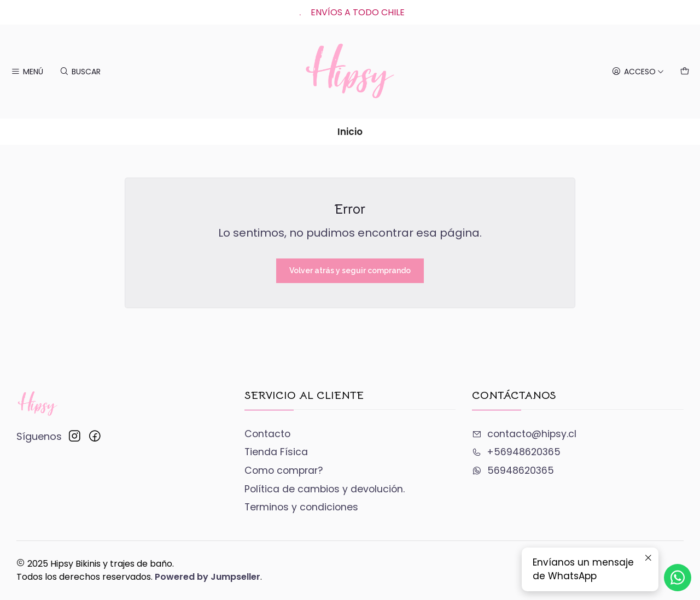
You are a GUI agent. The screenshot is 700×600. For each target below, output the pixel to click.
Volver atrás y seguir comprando (350, 270)
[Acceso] (638, 72)
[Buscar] (80, 72)
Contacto (267, 434)
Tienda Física (276, 452)
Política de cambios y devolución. (325, 489)
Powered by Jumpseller (208, 577)
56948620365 (513, 470)
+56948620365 (516, 452)
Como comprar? (284, 470)
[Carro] (685, 72)
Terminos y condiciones (301, 507)
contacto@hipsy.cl (524, 434)
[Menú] (27, 72)
